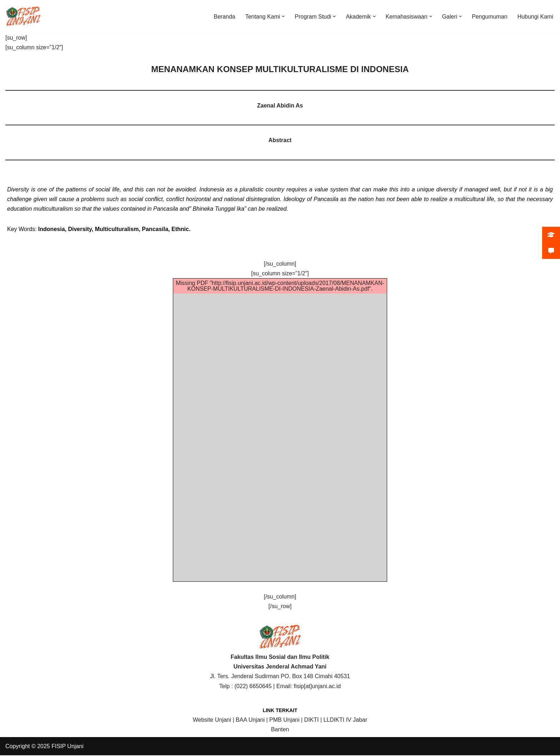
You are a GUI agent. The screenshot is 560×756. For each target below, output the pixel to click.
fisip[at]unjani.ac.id (317, 687)
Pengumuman (490, 17)
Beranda (224, 17)
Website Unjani (212, 720)
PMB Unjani (284, 720)
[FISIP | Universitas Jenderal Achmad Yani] (23, 16)
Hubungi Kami (536, 17)
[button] (283, 16)
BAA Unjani (250, 720)
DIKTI (312, 720)
